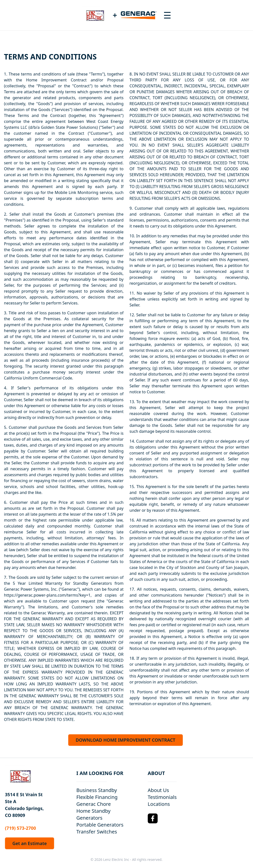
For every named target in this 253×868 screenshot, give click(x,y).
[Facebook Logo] (153, 818)
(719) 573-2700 (21, 828)
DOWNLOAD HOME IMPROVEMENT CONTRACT (125, 740)
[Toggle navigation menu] (167, 15)
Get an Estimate (30, 843)
